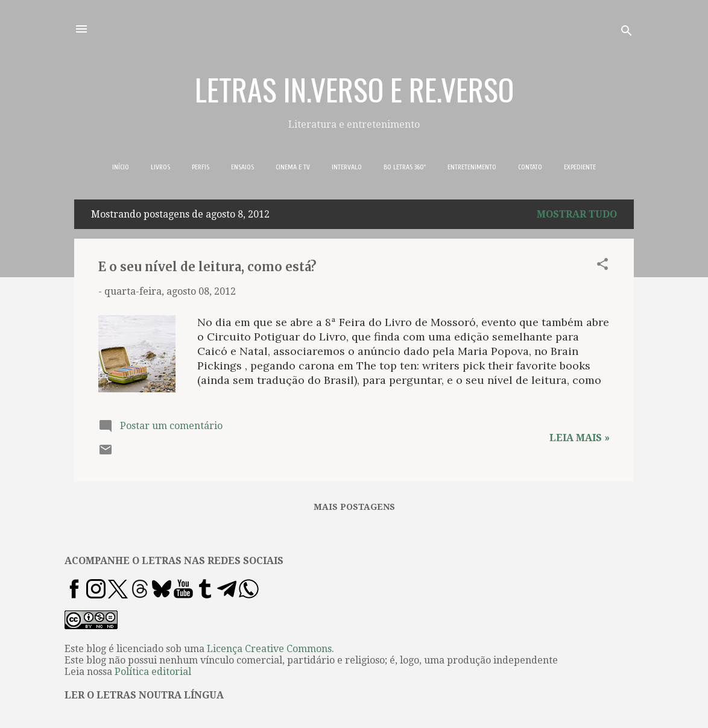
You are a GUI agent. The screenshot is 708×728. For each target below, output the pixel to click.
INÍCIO (121, 167)
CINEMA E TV (293, 167)
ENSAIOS (242, 167)
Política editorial (153, 672)
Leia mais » (580, 438)
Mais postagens (354, 507)
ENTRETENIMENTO (472, 167)
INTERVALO (347, 167)
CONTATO (530, 167)
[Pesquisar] (627, 33)
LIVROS (160, 167)
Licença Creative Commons (269, 649)
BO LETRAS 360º (405, 167)
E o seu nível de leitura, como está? (207, 267)
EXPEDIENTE (580, 167)
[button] (602, 266)
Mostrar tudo (577, 214)
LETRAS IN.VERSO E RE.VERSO (354, 89)
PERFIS (201, 167)
